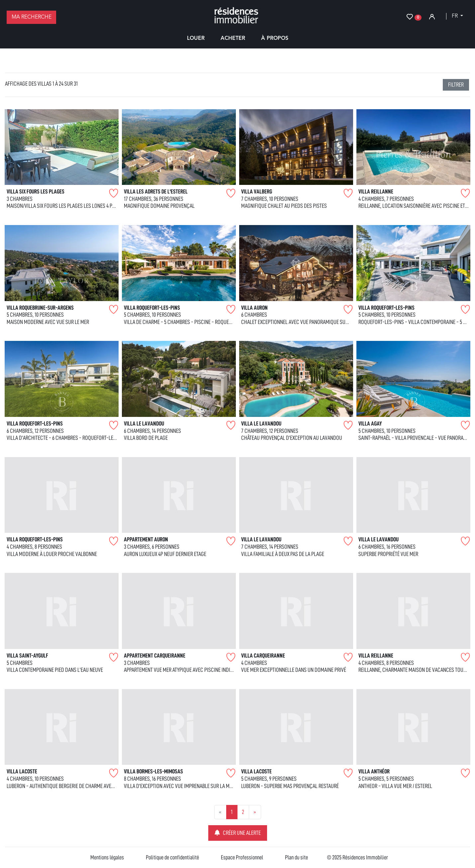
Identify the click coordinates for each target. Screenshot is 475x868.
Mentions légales (107, 857)
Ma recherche (32, 17)
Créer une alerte (238, 833)
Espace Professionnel (242, 857)
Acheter (233, 39)
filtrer (456, 85)
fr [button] (455, 16)
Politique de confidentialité (172, 857)
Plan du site (296, 857)
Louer (196, 39)
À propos (275, 39)
